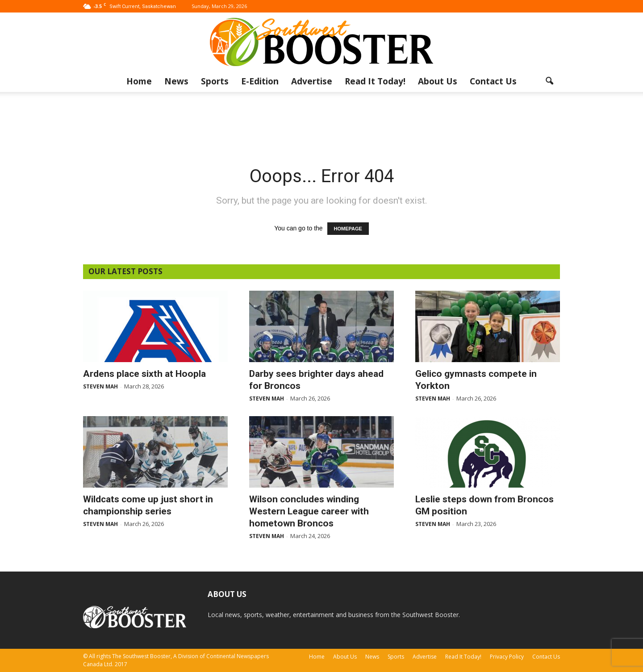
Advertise (312, 81)
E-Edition (260, 81)
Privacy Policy (507, 657)
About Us (438, 81)
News (176, 81)
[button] (549, 81)
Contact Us (493, 81)
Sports (215, 81)
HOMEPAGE (348, 229)
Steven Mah (100, 386)
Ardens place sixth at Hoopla (144, 374)
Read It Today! (375, 81)
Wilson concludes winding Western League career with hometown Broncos (309, 511)
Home (139, 81)
